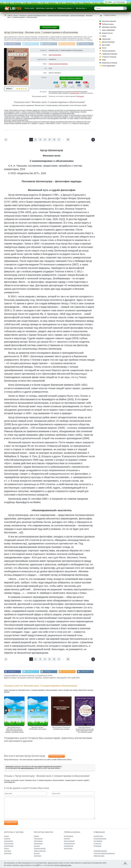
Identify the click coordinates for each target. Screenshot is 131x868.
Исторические (9, 843)
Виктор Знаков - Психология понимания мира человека (61, 728)
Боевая (36, 836)
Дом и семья (106, 45)
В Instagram (48, 44)
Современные (69, 846)
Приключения (106, 39)
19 (68, 140)
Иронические (8, 841)
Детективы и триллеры (45, 8)
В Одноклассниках (68, 44)
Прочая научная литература (58, 64)
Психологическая (40, 848)
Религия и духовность (109, 51)
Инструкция (80, 96)
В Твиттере (30, 44)
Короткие (67, 838)
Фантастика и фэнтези (109, 21)
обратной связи (66, 865)
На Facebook (12, 44)
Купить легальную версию (71, 78)
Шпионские (8, 853)
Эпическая (38, 856)
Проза (104, 36)
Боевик (6, 836)
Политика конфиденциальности (104, 853)
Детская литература (108, 42)
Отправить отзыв (11, 823)
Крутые (6, 848)
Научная (37, 846)
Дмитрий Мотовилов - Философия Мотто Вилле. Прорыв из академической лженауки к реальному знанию (14, 730)
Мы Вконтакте (85, 44)
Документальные (107, 33)
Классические (9, 846)
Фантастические (69, 841)
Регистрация (121, 2)
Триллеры (7, 851)
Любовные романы (65, 8)
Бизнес (104, 48)
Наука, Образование (108, 30)
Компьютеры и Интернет (110, 63)
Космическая (38, 843)
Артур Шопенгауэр (55, 55)
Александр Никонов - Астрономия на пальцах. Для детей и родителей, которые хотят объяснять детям (85, 730)
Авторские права (50, 27)
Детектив (7, 838)
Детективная (38, 841)
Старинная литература (109, 57)
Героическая (38, 838)
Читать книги (29, 8)
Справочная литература (110, 54)
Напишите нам (74, 93)
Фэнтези (37, 853)
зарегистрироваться (27, 768)
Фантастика (80, 8)
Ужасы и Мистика (40, 851)
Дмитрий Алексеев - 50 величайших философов (38, 728)
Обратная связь (99, 856)
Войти (110, 2)
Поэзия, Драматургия (109, 66)
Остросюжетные (69, 843)
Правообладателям (100, 851)
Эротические (68, 848)
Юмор (104, 60)
